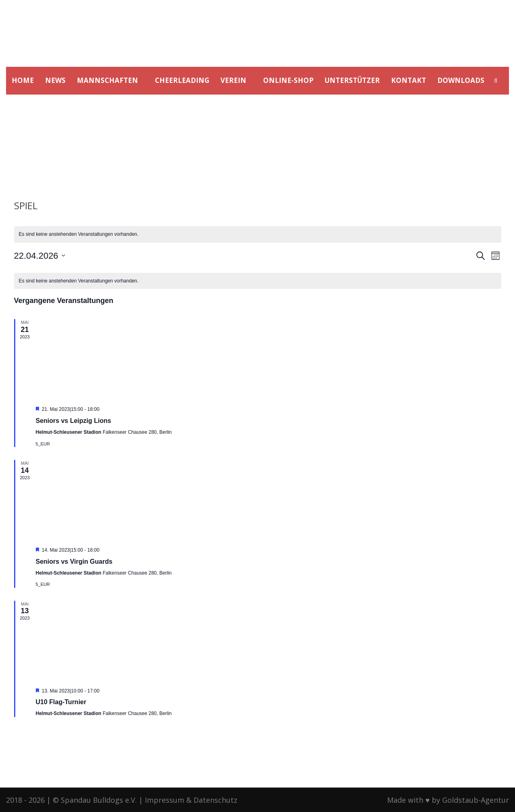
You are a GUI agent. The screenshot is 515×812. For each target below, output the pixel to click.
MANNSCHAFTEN (107, 80)
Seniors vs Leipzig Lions (74, 421)
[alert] (258, 234)
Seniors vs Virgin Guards (74, 562)
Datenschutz (215, 800)
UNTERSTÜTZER (352, 80)
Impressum (165, 800)
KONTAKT (409, 80)
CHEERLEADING (182, 80)
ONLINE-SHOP (288, 80)
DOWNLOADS (461, 80)
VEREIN (233, 80)
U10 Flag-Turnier (61, 702)
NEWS (55, 80)
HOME (23, 80)
